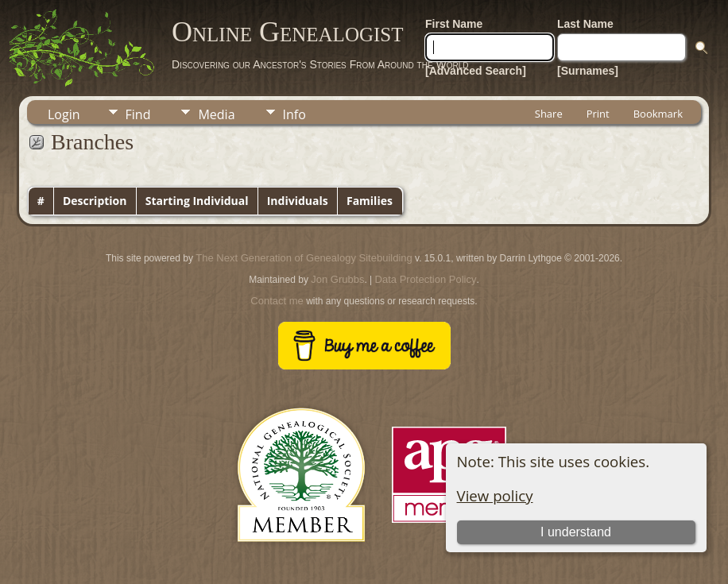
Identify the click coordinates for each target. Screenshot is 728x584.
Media (216, 114)
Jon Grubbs (337, 279)
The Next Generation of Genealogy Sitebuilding (304, 258)
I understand (576, 532)
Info (294, 114)
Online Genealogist (288, 32)
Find (138, 114)
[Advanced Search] (476, 71)
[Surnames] (588, 71)
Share (549, 114)
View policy (495, 495)
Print (598, 114)
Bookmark (658, 114)
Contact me (277, 301)
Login (64, 114)
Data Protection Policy (426, 279)
